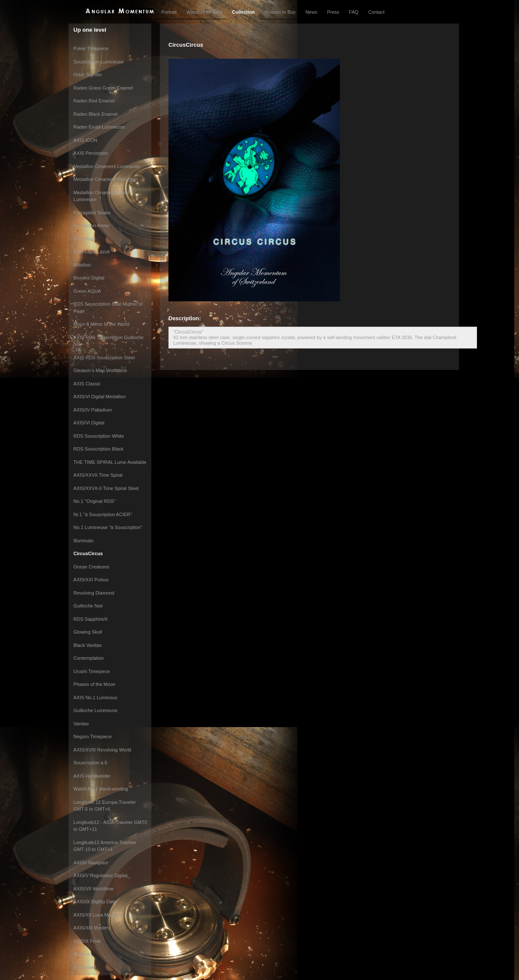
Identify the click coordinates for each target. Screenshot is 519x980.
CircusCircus (88, 553)
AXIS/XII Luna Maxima (97, 915)
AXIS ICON (85, 140)
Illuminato (83, 541)
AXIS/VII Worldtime (93, 889)
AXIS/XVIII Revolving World (102, 750)
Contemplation (88, 658)
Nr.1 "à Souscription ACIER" (103, 514)
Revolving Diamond (94, 593)
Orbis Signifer (88, 75)
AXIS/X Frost (87, 941)
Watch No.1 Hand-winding (100, 789)
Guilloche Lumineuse (95, 710)
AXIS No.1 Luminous (95, 697)
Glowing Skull (88, 632)
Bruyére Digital (89, 278)
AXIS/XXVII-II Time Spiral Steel (106, 488)
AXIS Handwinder (92, 776)
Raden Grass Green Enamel (103, 88)
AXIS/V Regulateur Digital (100, 875)
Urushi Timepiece (91, 671)
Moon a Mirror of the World (101, 324)
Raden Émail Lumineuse (99, 127)
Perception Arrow (91, 225)
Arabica (81, 954)
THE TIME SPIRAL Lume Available (110, 462)
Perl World (84, 239)
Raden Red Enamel (94, 101)
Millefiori (82, 265)
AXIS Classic (87, 384)
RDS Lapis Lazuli (91, 252)
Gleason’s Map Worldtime (100, 370)
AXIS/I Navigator (91, 863)
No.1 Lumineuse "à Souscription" (108, 527)
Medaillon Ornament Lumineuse (107, 166)
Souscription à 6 (90, 763)
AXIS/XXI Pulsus (91, 580)
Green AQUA (87, 291)
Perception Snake (92, 213)
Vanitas (81, 724)
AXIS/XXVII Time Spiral (98, 475)
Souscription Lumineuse (98, 62)
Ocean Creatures (91, 567)
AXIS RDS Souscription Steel (104, 358)
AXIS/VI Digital (89, 423)
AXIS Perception (91, 153)
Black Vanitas (87, 645)
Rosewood (84, 967)
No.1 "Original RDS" (94, 501)
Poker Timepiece (91, 48)
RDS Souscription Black (98, 449)
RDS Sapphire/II (90, 619)
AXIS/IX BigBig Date (95, 902)
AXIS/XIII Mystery (92, 928)
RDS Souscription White (99, 436)
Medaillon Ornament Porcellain (105, 179)
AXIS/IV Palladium (93, 410)
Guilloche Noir (88, 606)
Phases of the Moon (94, 684)
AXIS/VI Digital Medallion (99, 397)
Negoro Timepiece (92, 737)
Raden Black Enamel (95, 114)
